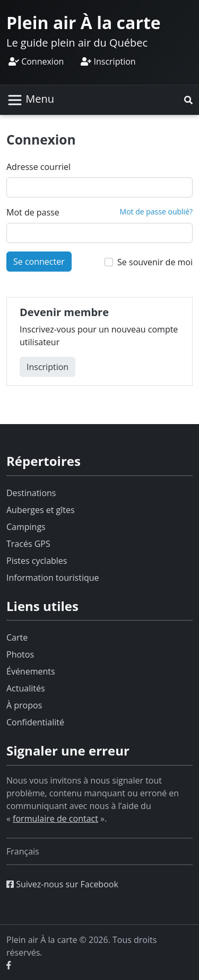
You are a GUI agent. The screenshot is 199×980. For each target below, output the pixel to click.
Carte (17, 637)
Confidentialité (35, 722)
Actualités (26, 688)
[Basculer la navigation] (31, 100)
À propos (24, 705)
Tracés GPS (28, 544)
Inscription (108, 61)
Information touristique (53, 578)
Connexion (36, 61)
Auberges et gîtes (41, 510)
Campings (26, 527)
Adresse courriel (38, 167)
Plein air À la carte (84, 23)
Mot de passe (33, 212)
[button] (188, 100)
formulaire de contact (55, 819)
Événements (31, 671)
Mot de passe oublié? (156, 212)
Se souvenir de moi (155, 262)
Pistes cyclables (37, 561)
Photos (20, 654)
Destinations (31, 493)
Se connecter (39, 262)
